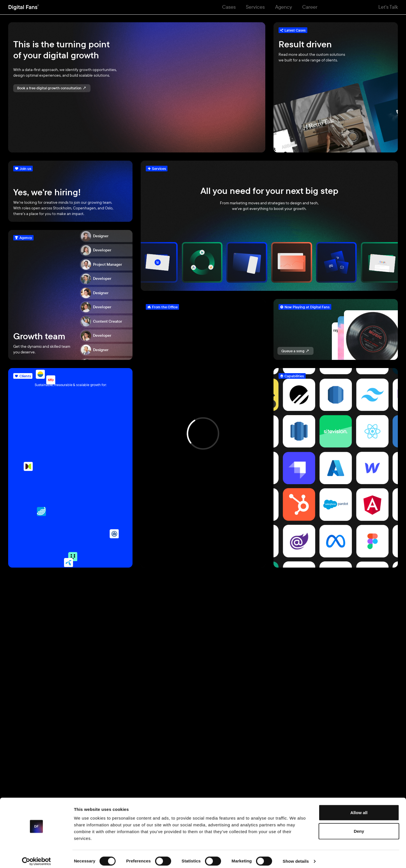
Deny (359, 827)
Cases (229, 7)
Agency (284, 7)
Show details (296, 857)
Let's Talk (388, 7)
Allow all (359, 808)
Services (255, 7)
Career (310, 7)
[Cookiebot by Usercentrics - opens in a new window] (37, 857)
